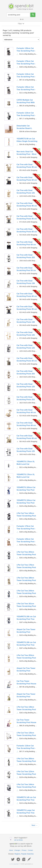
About (11, 850)
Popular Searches (27, 854)
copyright (14, 864)
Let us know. (19, 840)
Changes (17, 850)
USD (22, 19)
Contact (30, 850)
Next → (35, 825)
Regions (17, 854)
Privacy (24, 850)
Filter (21, 24)
